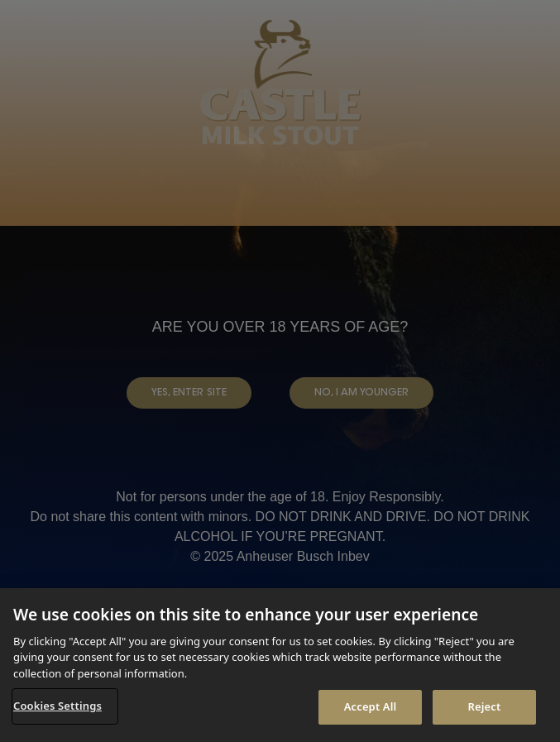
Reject (485, 706)
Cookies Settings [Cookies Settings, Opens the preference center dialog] (57, 706)
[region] (280, 665)
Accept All (371, 706)
